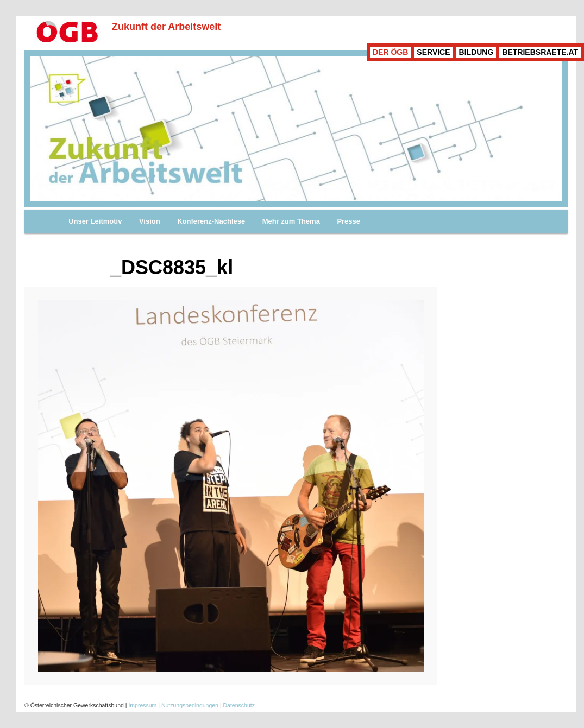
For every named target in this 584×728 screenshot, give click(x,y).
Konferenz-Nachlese (211, 221)
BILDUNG (476, 52)
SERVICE (433, 52)
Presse (348, 221)
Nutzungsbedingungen (190, 705)
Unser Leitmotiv (95, 221)
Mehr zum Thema (291, 221)
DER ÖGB (390, 52)
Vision (150, 221)
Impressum (142, 705)
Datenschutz (239, 705)
